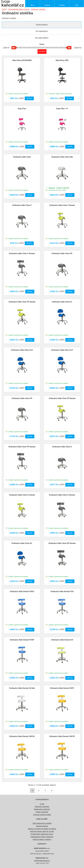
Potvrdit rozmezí (42, 51)
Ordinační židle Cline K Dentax (62, 495)
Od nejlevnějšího (42, 38)
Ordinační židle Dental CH (62, 640)
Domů (4, 9)
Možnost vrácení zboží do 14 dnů (42, 831)
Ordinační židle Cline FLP (62, 350)
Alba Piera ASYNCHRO (22, 60)
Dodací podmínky (42, 812)
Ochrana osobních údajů (42, 815)
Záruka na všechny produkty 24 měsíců (42, 829)
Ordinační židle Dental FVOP (22, 640)
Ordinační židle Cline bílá (62, 157)
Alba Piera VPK (62, 60)
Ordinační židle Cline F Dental (62, 205)
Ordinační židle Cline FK (62, 253)
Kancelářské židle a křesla (19, 9)
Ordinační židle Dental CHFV (62, 688)
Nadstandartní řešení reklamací (42, 837)
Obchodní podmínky (42, 807)
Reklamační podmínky (42, 809)
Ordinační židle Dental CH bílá (22, 688)
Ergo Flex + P (62, 109)
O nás (42, 804)
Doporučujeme (42, 25)
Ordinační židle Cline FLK (22, 350)
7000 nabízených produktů (42, 823)
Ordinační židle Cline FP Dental (62, 398)
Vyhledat (47, 5)
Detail (29, 98)
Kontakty (62, 5)
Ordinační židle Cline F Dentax (22, 253)
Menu (32, 5)
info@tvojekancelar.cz (42, 861)
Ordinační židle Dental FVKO (22, 591)
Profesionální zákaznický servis (42, 834)
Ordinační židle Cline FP (22, 398)
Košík (77, 5)
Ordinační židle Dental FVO (62, 591)
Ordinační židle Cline (22, 157)
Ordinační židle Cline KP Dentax (62, 543)
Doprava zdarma (42, 826)
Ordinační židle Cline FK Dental (22, 302)
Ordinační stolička (38, 9)
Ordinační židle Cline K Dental (22, 495)
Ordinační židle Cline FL (62, 302)
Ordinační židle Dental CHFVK (22, 736)
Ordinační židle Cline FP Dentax (22, 447)
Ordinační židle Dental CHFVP (62, 736)
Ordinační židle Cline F (22, 205)
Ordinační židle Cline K (62, 447)
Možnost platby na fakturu (42, 839)
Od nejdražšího (42, 31)
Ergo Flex (22, 109)
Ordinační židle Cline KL (22, 543)
